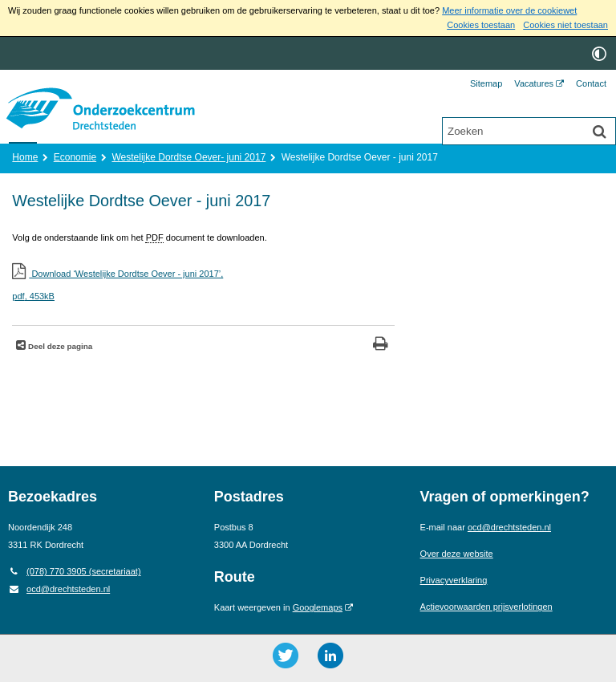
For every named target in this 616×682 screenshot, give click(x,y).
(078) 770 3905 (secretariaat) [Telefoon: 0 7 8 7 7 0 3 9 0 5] (75, 571)
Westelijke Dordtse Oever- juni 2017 (188, 157)
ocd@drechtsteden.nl (59, 589)
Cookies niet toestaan (565, 25)
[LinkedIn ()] (330, 656)
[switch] (599, 53)
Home (25, 157)
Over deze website (457, 554)
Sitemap (486, 83)
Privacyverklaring (454, 580)
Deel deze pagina (59, 346)
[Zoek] (599, 132)
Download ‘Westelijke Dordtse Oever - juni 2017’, (203, 287)
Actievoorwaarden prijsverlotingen (486, 607)
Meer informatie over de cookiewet (509, 10)
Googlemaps (318, 607)
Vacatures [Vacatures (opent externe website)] (534, 83)
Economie (75, 157)
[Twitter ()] (286, 656)
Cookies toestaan (481, 25)
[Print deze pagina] (381, 345)
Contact (591, 83)
